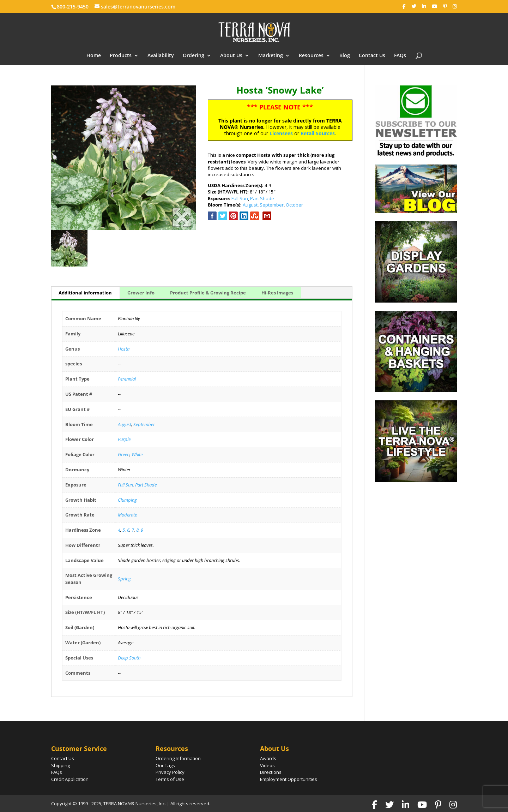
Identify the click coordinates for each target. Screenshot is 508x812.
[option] (123, 158)
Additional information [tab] (85, 293)
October (294, 205)
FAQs (400, 56)
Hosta (124, 349)
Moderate (127, 515)
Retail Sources (318, 133)
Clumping (127, 500)
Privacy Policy (170, 772)
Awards (268, 758)
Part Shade (262, 198)
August (250, 205)
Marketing (271, 56)
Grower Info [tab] (141, 293)
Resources (311, 56)
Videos (267, 765)
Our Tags (165, 765)
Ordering (193, 56)
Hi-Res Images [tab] (277, 293)
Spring (124, 579)
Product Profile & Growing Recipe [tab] (208, 293)
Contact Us (372, 56)
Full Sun (240, 198)
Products (121, 56)
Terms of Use (170, 779)
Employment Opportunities (289, 779)
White (137, 454)
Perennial (127, 379)
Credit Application (70, 779)
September (272, 205)
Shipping (61, 765)
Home (94, 56)
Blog (345, 56)
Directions (271, 772)
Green (124, 454)
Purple (124, 439)
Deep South (129, 658)
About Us (231, 56)
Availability (161, 56)
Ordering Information (178, 758)
